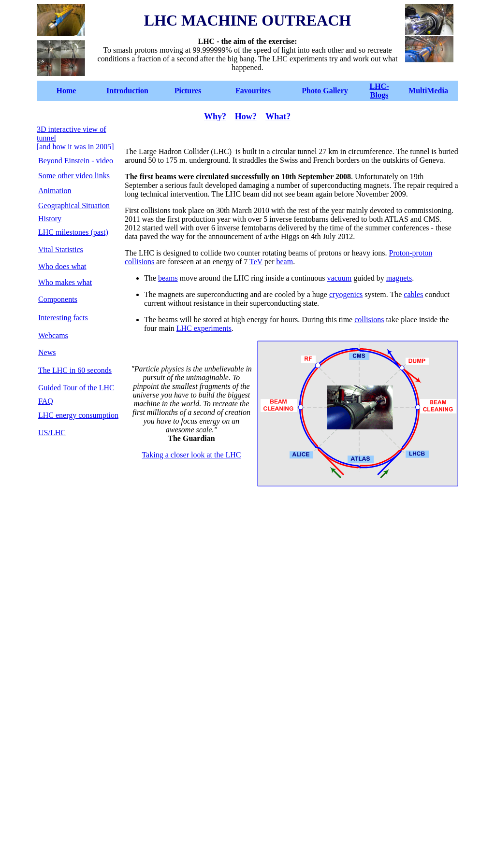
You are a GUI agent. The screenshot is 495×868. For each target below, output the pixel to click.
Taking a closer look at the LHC (191, 455)
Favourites (253, 91)
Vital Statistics (61, 249)
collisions (369, 320)
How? (246, 116)
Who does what (62, 266)
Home (66, 91)
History (50, 219)
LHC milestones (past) (73, 232)
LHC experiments (204, 328)
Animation (55, 191)
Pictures (188, 91)
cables (413, 294)
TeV (256, 262)
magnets (399, 278)
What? (278, 116)
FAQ (46, 401)
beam (284, 262)
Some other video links (74, 176)
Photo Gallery (325, 91)
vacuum (340, 278)
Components (58, 299)
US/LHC (52, 433)
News (47, 352)
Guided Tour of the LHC (76, 388)
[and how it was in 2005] (75, 147)
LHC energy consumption (78, 415)
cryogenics (346, 294)
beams (168, 278)
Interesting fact (61, 318)
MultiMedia (428, 91)
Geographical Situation (74, 206)
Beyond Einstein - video (76, 161)
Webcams (53, 335)
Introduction (127, 91)
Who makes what (65, 282)
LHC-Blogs (379, 91)
